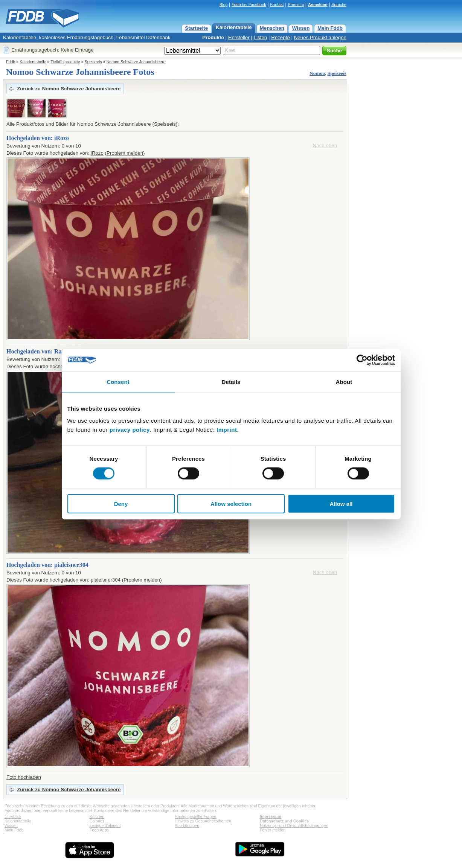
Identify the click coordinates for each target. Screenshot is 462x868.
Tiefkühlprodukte (65, 62)
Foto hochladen (24, 777)
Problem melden (125, 153)
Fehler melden (273, 830)
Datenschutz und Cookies (284, 821)
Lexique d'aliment (105, 825)
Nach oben (325, 145)
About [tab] (344, 382)
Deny (121, 503)
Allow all (341, 503)
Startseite (196, 28)
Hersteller (239, 37)
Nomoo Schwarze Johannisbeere (136, 62)
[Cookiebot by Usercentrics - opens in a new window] (362, 360)
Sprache (339, 5)
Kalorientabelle (234, 27)
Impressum (271, 816)
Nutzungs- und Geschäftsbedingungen (294, 825)
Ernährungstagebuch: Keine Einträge (53, 50)
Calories (97, 821)
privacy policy (130, 429)
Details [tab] (231, 382)
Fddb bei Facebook (249, 5)
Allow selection (231, 503)
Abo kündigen (187, 825)
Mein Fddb (330, 28)
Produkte (213, 37)
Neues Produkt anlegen (320, 37)
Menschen (272, 28)
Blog (223, 5)
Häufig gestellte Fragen (195, 816)
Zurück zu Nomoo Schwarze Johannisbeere (69, 89)
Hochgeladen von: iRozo (38, 138)
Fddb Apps (99, 830)
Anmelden (318, 5)
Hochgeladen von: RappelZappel (49, 351)
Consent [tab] (118, 382)
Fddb (11, 62)
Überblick (13, 816)
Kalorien (97, 816)
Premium (296, 5)
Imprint (227, 429)
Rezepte (281, 37)
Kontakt (277, 5)
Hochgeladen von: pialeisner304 (47, 565)
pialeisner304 (106, 580)
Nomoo (317, 73)
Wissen (301, 28)
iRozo (97, 153)
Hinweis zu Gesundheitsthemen (203, 821)
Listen (261, 37)
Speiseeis (93, 62)
